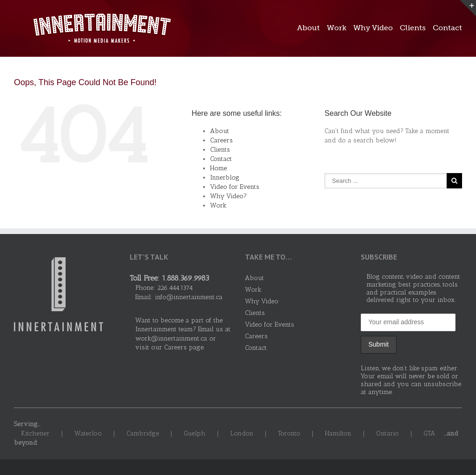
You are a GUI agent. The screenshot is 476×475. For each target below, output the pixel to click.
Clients (413, 28)
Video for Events (235, 187)
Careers (221, 140)
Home (218, 168)
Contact (447, 28)
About (308, 28)
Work (337, 28)
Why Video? (228, 196)
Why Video (373, 28)
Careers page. (184, 347)
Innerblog (225, 177)
